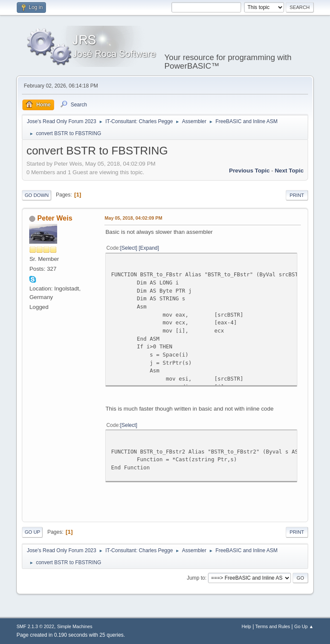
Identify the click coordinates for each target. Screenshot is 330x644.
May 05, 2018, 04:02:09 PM (133, 218)
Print (297, 195)
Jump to (196, 578)
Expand (149, 248)
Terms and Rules (273, 626)
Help (246, 626)
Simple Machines (75, 626)
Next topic (289, 171)
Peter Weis (55, 218)
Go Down (37, 195)
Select (129, 248)
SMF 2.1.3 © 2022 (35, 626)
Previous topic (249, 171)
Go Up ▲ (304, 626)
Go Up (32, 532)
